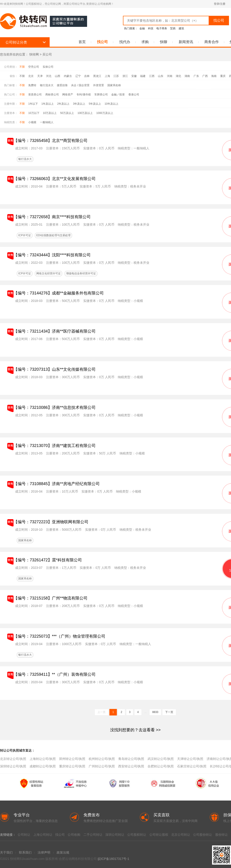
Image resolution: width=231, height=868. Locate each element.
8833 (155, 712)
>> (135, 730)
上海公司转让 (43, 835)
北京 (31, 76)
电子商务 (162, 28)
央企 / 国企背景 (80, 85)
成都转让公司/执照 (43, 766)
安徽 (134, 76)
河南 (170, 76)
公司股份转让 (203, 835)
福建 (143, 76)
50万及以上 (67, 113)
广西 (205, 76)
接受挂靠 (62, 85)
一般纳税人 (47, 122)
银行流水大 (47, 85)
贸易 (173, 28)
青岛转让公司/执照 (131, 759)
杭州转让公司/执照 (102, 759)
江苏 (116, 76)
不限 (22, 67)
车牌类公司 (101, 95)
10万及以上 (50, 113)
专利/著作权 (84, 95)
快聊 (164, 42)
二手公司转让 (93, 835)
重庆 (223, 76)
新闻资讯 (186, 42)
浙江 (125, 76)
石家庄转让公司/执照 (192, 766)
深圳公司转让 (115, 835)
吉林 (87, 76)
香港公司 (134, 95)
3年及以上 (79, 104)
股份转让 (222, 835)
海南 (214, 76)
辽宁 (78, 76)
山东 (161, 76)
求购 (145, 42)
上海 (107, 76)
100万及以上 (85, 113)
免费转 (32, 85)
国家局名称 (114, 85)
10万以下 (34, 113)
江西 (152, 76)
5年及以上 (95, 104)
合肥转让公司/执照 (161, 766)
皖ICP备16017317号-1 (113, 859)
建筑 (181, 28)
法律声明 (44, 852)
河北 (49, 76)
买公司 (47, 54)
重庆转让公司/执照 (72, 766)
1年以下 (33, 104)
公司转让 (24, 835)
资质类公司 (35, 95)
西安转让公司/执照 (131, 766)
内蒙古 (68, 76)
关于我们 (6, 852)
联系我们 (25, 852)
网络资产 (68, 95)
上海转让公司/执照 (43, 759)
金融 (142, 28)
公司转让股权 (159, 835)
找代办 (125, 42)
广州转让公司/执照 (102, 766)
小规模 (32, 122)
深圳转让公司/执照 (13, 766)
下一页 (169, 712)
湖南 (187, 76)
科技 (151, 28)
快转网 (34, 54)
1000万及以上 (105, 113)
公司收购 (74, 835)
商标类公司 (52, 95)
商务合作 (212, 42)
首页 (82, 42)
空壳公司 (34, 67)
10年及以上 (112, 104)
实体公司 (48, 67)
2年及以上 (63, 104)
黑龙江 (97, 76)
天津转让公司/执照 (190, 759)
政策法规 (63, 852)
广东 (196, 76)
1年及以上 (47, 104)
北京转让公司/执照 (13, 759)
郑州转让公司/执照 (72, 759)
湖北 (178, 76)
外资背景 (99, 85)
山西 (58, 76)
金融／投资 (118, 95)
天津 (40, 76)
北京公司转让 (181, 835)
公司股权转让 (137, 835)
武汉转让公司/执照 (161, 759)
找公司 (102, 42)
